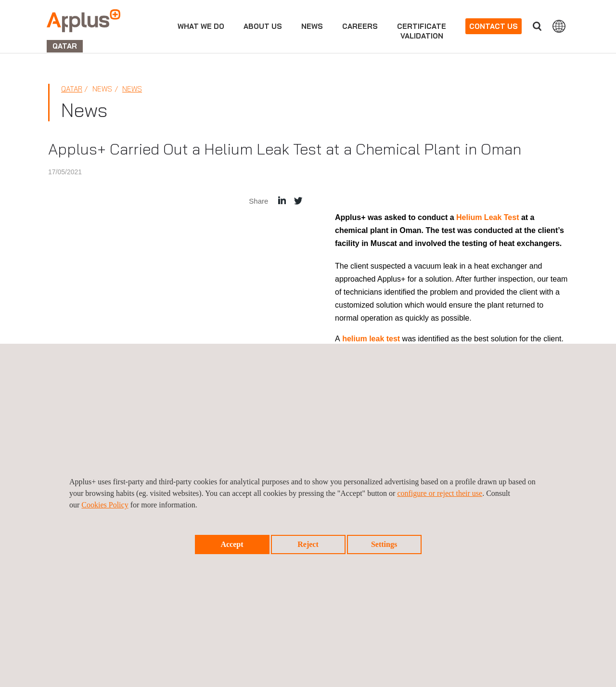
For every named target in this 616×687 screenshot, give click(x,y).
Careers (360, 26)
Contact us (494, 26)
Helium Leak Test (488, 217)
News (132, 89)
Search (537, 26)
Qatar (72, 89)
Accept (232, 544)
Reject (308, 544)
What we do (201, 26)
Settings (384, 544)
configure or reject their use (440, 493)
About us (263, 26)
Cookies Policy (105, 505)
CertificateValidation (422, 31)
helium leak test (371, 339)
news (312, 26)
